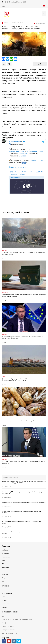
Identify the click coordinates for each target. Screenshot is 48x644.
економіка (5, 553)
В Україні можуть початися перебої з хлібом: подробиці (19, 421)
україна (4, 607)
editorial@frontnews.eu (9, 633)
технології (5, 604)
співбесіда (5, 597)
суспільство (6, 557)
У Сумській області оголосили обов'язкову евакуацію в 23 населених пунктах (24, 502)
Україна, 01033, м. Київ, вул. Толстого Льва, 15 (18, 619)
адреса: (4, 616)
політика (5, 550)
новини (4, 590)
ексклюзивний (7, 593)
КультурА (5, 574)
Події (4, 578)
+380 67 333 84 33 (8, 626)
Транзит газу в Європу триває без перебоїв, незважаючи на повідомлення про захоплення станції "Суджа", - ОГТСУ (24, 380)
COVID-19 (5, 600)
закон (4, 560)
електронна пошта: (8, 630)
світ (3, 581)
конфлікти (5, 567)
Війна (4, 564)
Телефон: (5, 623)
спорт (4, 571)
